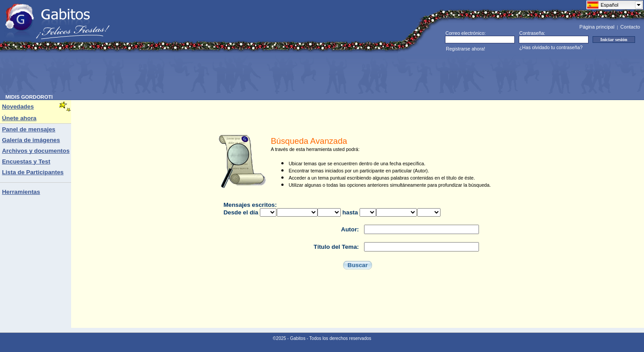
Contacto (630, 27)
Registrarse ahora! (466, 49)
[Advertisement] (168, 74)
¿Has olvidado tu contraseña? (551, 47)
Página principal (597, 27)
